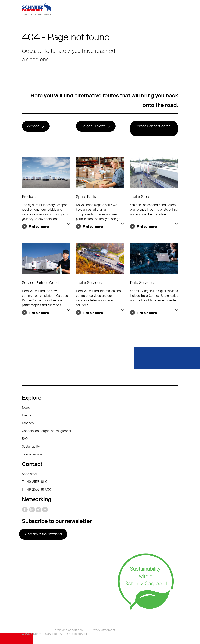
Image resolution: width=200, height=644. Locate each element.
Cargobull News (93, 126)
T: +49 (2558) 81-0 (35, 482)
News (26, 408)
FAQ (25, 439)
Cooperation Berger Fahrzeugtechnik (47, 431)
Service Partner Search (153, 126)
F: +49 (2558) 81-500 (37, 490)
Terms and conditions (68, 630)
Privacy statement (103, 630)
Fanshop (28, 423)
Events (27, 416)
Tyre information (33, 455)
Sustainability (31, 447)
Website (33, 126)
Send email (30, 474)
